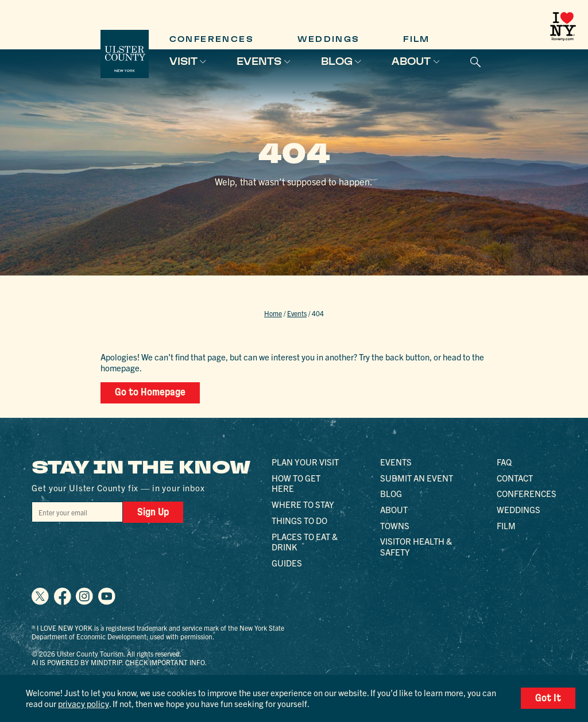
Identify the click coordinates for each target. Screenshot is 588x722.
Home (273, 313)
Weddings (329, 39)
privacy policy (84, 703)
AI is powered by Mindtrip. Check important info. (119, 662)
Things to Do (299, 520)
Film (417, 39)
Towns (395, 525)
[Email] (77, 512)
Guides (287, 563)
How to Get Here (296, 483)
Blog (337, 61)
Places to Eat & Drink (305, 542)
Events (259, 61)
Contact (515, 478)
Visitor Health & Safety (416, 546)
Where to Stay (303, 504)
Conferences (212, 39)
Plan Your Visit (305, 462)
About (411, 61)
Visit (183, 61)
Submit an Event (417, 478)
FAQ (504, 462)
